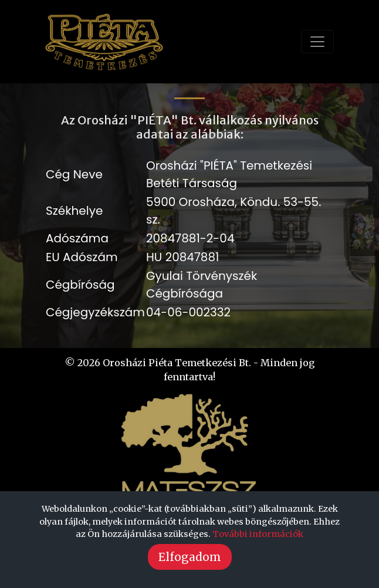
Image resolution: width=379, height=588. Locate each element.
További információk (258, 534)
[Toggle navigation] (317, 42)
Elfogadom (190, 557)
